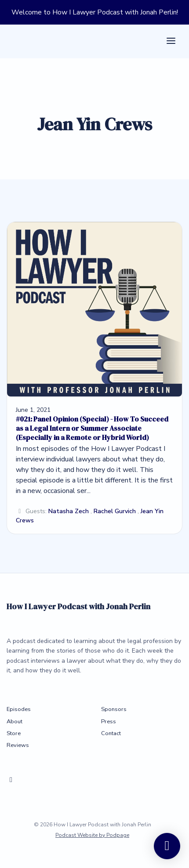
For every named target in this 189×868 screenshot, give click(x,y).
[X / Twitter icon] (11, 780)
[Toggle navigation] (171, 41)
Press (109, 722)
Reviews (18, 745)
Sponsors (114, 709)
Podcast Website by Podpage (92, 835)
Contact (111, 733)
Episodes (19, 709)
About (15, 722)
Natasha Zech (69, 511)
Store (14, 733)
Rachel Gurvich (115, 511)
